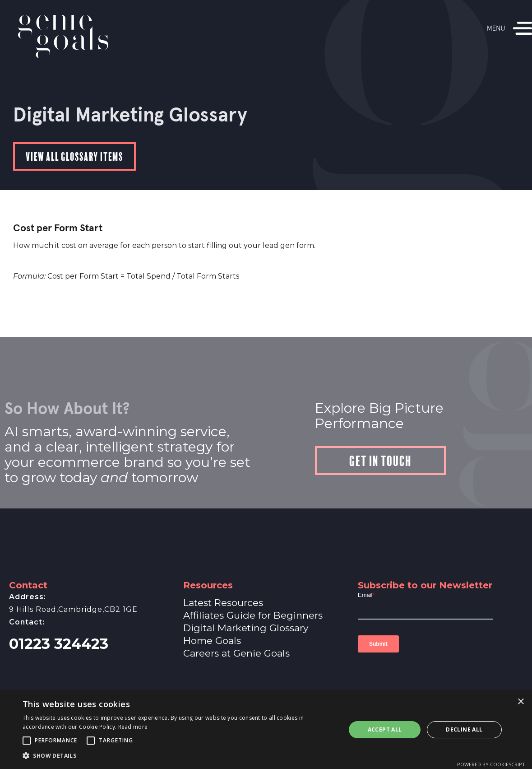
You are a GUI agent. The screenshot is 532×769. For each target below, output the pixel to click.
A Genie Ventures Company (266, 694)
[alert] (266, 730)
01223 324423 (59, 644)
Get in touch (380, 460)
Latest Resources (223, 603)
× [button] (520, 702)
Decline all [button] (464, 729)
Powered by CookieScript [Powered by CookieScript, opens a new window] (491, 764)
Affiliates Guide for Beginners (253, 615)
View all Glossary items (74, 156)
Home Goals (212, 641)
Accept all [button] (385, 729)
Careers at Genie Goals (236, 653)
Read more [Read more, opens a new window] (133, 727)
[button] (27, 741)
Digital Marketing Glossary (246, 628)
